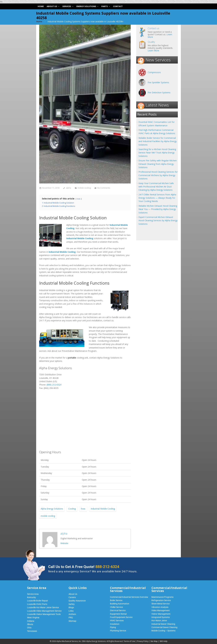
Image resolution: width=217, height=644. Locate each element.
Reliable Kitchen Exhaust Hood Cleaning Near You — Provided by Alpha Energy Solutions (158, 209)
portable (72, 358)
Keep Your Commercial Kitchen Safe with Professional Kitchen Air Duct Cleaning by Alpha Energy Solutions (156, 187)
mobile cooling (84, 188)
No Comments (104, 188)
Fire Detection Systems (159, 92)
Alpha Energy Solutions (52, 509)
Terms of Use (129, 641)
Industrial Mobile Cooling (103, 509)
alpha (68, 188)
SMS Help (164, 641)
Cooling (72, 509)
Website (64, 543)
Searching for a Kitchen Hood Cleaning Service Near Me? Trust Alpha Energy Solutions (157, 153)
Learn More (153, 50)
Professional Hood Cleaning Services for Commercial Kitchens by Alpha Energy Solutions (158, 175)
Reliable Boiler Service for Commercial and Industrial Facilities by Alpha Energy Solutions (158, 141)
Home (39, 21)
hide (79, 199)
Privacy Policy (143, 641)
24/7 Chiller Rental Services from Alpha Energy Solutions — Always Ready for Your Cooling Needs (157, 198)
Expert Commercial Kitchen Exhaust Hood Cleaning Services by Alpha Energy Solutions (158, 220)
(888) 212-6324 (54, 385)
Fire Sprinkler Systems (158, 82)
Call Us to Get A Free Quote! (84, 567)
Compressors (154, 72)
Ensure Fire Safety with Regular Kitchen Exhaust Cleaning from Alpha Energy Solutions (158, 164)
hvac (83, 509)
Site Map (154, 641)
